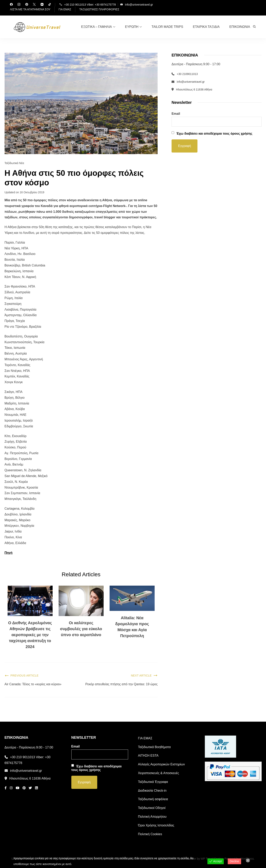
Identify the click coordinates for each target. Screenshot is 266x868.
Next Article (141, 676)
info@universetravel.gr (139, 4)
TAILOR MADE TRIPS (167, 27)
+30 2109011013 (187, 74)
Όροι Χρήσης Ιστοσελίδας (156, 825)
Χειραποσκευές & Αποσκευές (159, 773)
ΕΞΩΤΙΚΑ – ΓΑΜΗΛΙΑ (96, 27)
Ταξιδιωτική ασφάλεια (153, 799)
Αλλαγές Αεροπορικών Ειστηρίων (161, 764)
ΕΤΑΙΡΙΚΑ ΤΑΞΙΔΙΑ (206, 27)
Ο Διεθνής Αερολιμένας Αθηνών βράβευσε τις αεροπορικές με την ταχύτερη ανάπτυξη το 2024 (30, 635)
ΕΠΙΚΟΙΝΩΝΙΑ (240, 27)
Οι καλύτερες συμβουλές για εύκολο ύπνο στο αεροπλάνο (81, 629)
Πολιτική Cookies (150, 834)
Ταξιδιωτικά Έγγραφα (153, 782)
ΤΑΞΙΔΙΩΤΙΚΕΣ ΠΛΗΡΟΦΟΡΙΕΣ (99, 9)
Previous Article (25, 676)
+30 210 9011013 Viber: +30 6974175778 (90, 4)
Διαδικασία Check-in (152, 791)
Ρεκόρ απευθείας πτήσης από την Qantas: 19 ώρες (121, 684)
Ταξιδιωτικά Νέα (14, 163)
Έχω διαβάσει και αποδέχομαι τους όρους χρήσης (214, 134)
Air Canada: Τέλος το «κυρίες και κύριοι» (33, 684)
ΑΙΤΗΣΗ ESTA (148, 756)
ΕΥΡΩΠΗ (132, 27)
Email (176, 114)
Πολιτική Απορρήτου (152, 817)
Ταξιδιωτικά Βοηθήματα (154, 747)
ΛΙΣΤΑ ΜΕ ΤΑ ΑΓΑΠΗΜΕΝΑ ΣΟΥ (30, 9)
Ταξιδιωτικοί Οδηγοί (152, 808)
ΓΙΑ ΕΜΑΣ (65, 9)
